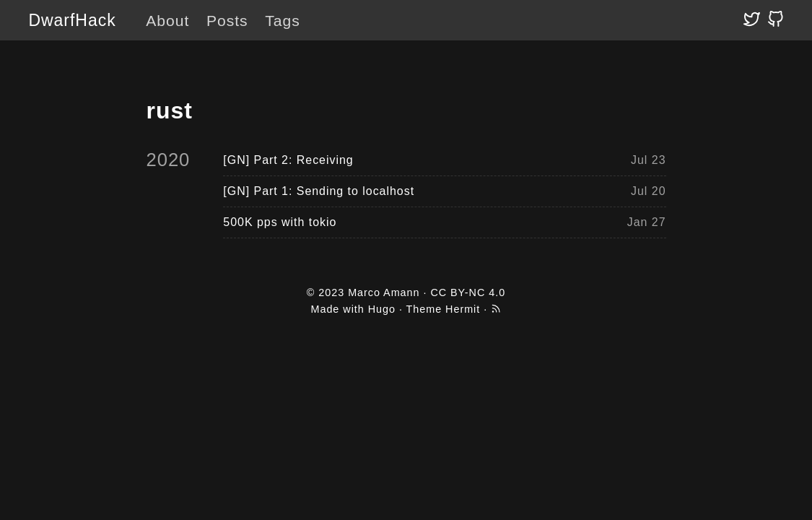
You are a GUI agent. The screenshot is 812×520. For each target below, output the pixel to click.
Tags (282, 21)
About (167, 21)
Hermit (463, 309)
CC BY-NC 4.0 (468, 292)
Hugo (382, 309)
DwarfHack (72, 20)
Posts (227, 21)
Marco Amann (384, 292)
